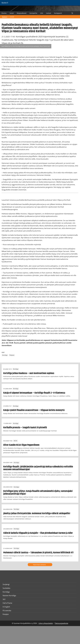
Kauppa (6, 614)
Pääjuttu (12, 355)
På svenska (7, 611)
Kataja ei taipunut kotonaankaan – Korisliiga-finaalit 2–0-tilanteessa (34, 393)
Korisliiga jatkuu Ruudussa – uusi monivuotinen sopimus (29, 373)
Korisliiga (5, 355)
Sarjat (12, 13)
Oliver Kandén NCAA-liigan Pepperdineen (21, 445)
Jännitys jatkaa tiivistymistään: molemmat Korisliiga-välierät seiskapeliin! (37, 513)
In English (6, 607)
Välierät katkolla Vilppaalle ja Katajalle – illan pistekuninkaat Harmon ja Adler (38, 533)
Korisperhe (33, 13)
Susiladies (6, 588)
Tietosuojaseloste (61, 623)
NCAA (15, 441)
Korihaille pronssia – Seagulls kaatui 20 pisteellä (25, 428)
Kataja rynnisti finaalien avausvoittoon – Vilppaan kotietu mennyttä (34, 410)
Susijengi (6, 584)
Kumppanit (58, 13)
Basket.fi (5, 17)
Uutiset (49, 13)
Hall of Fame (7, 603)
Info (42, 13)
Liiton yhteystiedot (46, 623)
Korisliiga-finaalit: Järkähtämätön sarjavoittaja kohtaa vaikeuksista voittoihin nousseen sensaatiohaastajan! (38, 468)
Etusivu (4, 13)
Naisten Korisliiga (9, 596)
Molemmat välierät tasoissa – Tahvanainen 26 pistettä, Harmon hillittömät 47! (38, 553)
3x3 (4, 599)
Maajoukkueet (22, 13)
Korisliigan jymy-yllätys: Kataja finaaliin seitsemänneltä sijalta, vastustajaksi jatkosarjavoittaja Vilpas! (38, 492)
